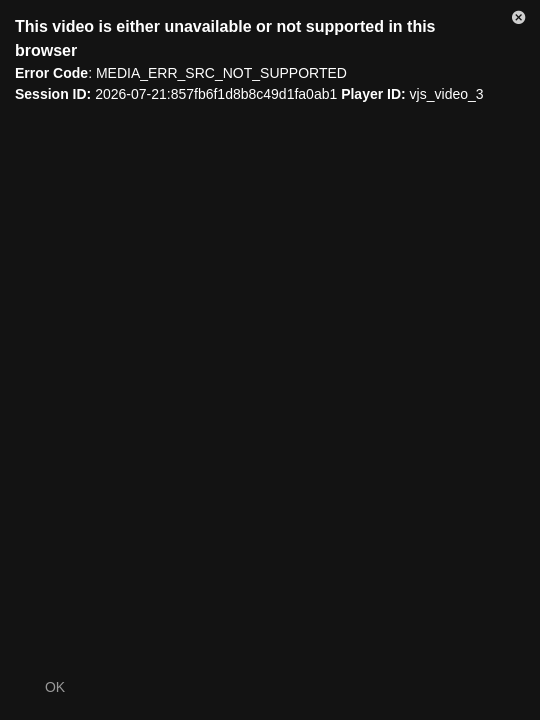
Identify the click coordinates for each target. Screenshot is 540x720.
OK (55, 687)
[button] (519, 21)
